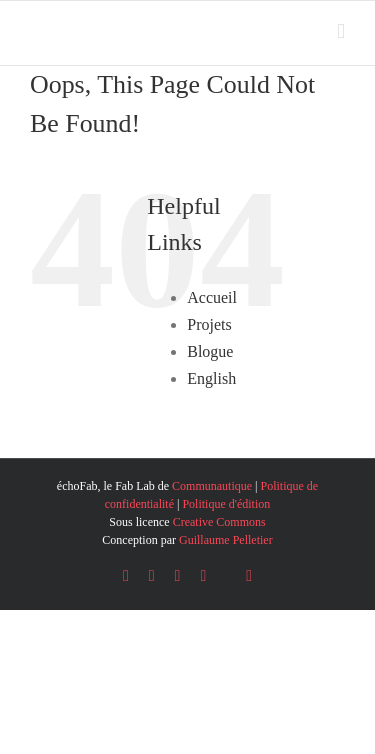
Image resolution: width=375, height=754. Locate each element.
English (211, 378)
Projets (209, 324)
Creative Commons (219, 522)
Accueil (212, 297)
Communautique (212, 486)
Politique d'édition (226, 504)
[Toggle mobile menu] (341, 31)
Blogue (210, 351)
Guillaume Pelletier (226, 540)
